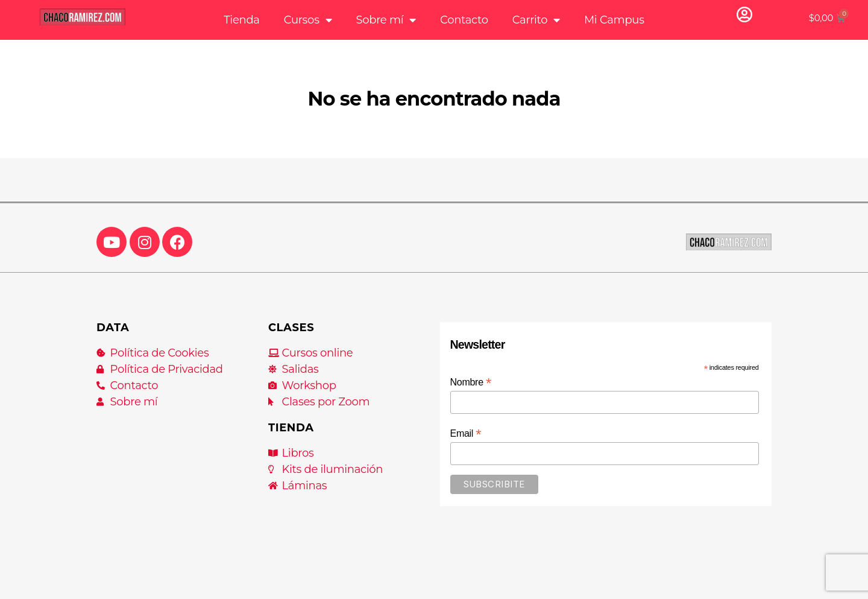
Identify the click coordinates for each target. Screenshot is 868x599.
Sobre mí (386, 20)
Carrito (536, 20)
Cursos (308, 20)
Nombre (471, 382)
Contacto (464, 20)
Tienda (241, 20)
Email (466, 433)
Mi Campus (614, 20)
